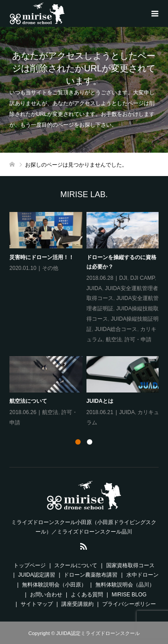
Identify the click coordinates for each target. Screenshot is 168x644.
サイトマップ (37, 604)
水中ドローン (142, 575)
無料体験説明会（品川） (125, 585)
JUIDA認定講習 (37, 575)
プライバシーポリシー (129, 604)
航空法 (113, 339)
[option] (86, 320)
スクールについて (76, 565)
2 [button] (90, 442)
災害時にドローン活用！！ (42, 257)
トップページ (30, 565)
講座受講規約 (78, 604)
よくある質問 (87, 595)
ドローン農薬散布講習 (90, 575)
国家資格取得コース (130, 565)
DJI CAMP (142, 278)
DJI (123, 278)
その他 (50, 268)
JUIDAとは (100, 401)
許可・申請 (138, 339)
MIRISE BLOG (129, 595)
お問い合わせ (46, 595)
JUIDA (94, 288)
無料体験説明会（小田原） (54, 585)
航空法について (28, 401)
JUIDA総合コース (116, 329)
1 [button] (78, 442)
